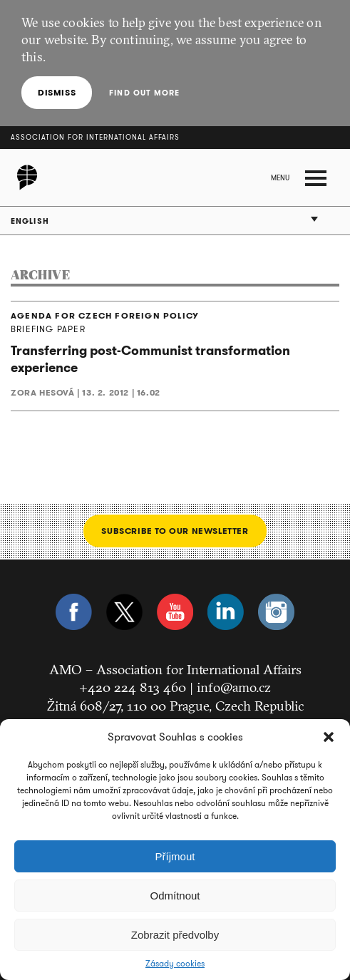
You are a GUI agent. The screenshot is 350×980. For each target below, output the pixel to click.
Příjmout (175, 856)
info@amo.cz (234, 687)
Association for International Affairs (95, 137)
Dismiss (57, 92)
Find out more (144, 93)
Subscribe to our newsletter (175, 531)
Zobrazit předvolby (175, 935)
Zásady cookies (175, 964)
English (30, 221)
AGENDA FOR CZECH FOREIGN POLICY (105, 316)
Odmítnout (175, 896)
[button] (329, 737)
